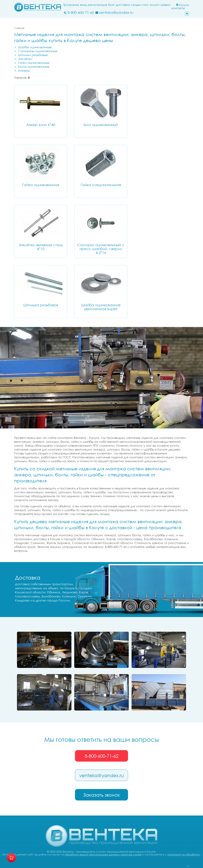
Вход (83, 5)
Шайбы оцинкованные (35, 47)
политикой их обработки (184, 854)
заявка (165, 5)
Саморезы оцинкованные (38, 51)
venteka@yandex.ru (102, 775)
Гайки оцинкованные (34, 63)
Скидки (136, 5)
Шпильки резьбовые (33, 55)
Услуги (155, 5)
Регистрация (97, 5)
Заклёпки (25, 59)
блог (111, 5)
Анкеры (24, 70)
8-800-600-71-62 (101, 756)
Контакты (178, 8)
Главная (19, 28)
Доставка (123, 5)
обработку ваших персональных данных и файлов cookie (103, 854)
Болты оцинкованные (34, 67)
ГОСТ (146, 5)
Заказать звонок (101, 795)
